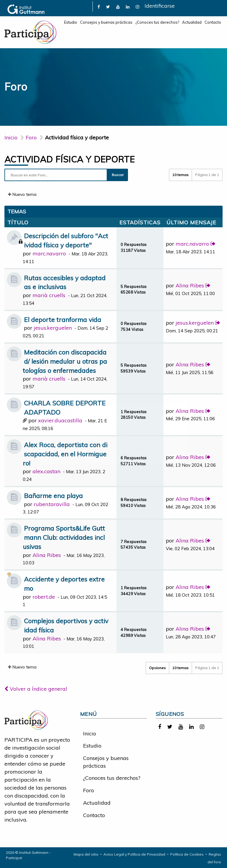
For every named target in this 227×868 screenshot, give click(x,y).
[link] (99, 6)
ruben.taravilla (52, 504)
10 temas (180, 175)
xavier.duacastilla (60, 420)
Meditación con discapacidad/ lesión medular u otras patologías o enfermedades (65, 361)
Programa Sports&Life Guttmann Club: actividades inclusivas (64, 537)
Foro (89, 790)
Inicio (11, 137)
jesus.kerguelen (53, 328)
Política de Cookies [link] (187, 854)
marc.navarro (49, 253)
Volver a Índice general (36, 689)
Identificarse (160, 6)
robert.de (44, 597)
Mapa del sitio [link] (86, 854)
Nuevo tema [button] (22, 194)
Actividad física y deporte (69, 159)
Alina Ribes (190, 285)
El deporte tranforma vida (63, 319)
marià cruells (49, 295)
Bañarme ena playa (53, 496)
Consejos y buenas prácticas (106, 22)
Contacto (213, 22)
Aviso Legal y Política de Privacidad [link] (134, 854)
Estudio (71, 22)
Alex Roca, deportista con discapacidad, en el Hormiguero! (65, 454)
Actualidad (192, 22)
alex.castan (46, 471)
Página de (207, 175)
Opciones (157, 668)
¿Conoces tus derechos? (157, 22)
